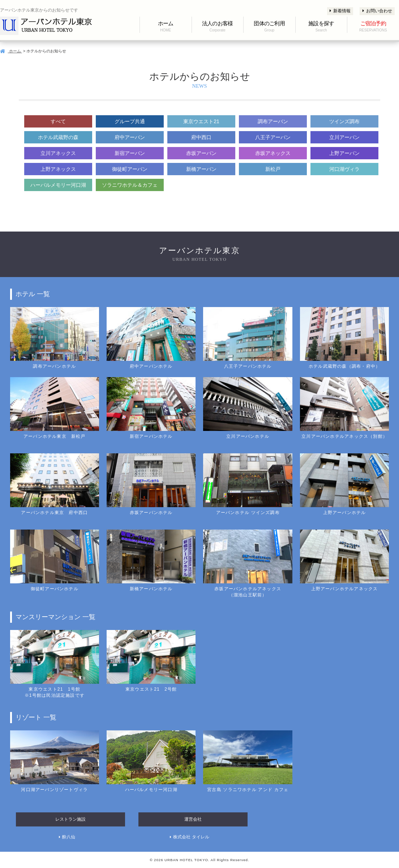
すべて (58, 121)
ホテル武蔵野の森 (58, 137)
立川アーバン (344, 137)
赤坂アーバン (201, 153)
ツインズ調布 (344, 121)
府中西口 (201, 137)
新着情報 (340, 11)
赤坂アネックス (273, 153)
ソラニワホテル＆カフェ (130, 185)
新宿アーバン (130, 153)
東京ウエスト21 (201, 121)
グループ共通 (130, 121)
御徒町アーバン (130, 169)
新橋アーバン (201, 169)
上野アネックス (58, 169)
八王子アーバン (273, 137)
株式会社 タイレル (191, 837)
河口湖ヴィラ (344, 169)
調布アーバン (273, 121)
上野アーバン (344, 153)
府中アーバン (130, 137)
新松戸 (273, 169)
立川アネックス (58, 153)
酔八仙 (69, 837)
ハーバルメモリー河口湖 (58, 185)
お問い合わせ (377, 11)
